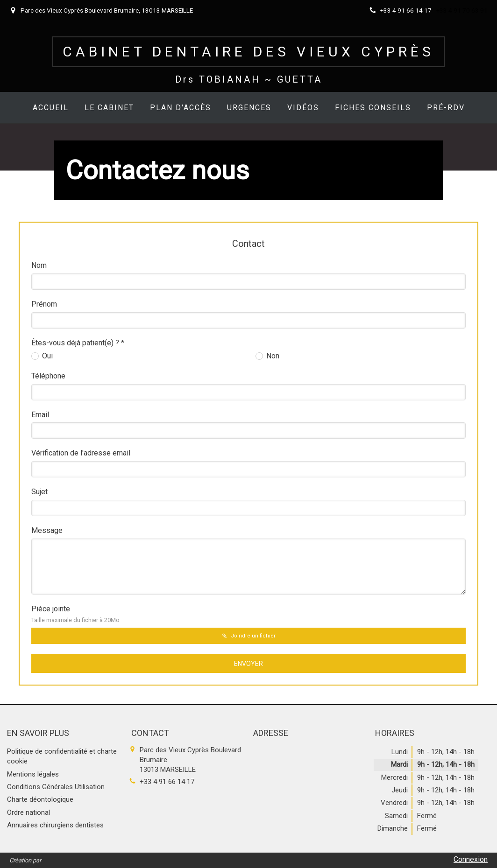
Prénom (44, 304)
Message (47, 530)
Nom (39, 265)
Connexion (471, 859)
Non (272, 356)
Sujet (39, 492)
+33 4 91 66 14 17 (167, 782)
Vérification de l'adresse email (81, 453)
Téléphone (48, 376)
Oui (46, 356)
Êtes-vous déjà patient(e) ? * (78, 343)
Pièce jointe (75, 614)
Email (40, 415)
